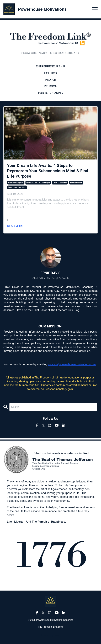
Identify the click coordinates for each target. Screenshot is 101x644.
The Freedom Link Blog (51, 627)
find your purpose (16, 183)
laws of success (60, 183)
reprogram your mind (17, 187)
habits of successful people (38, 183)
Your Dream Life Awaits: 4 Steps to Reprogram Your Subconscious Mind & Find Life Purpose (48, 171)
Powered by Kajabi (50, 635)
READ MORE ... (17, 226)
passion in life (76, 183)
